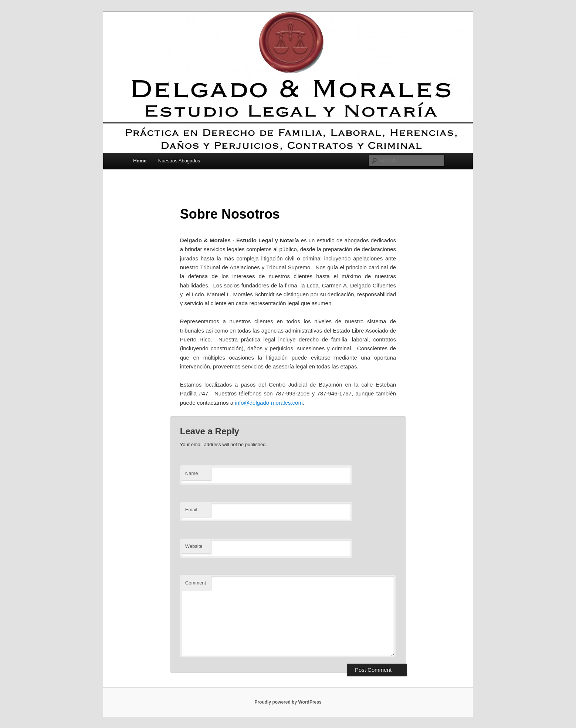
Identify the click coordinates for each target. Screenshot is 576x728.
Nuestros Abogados (179, 161)
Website (194, 546)
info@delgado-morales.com (269, 403)
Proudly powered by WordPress (288, 702)
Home (140, 161)
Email (191, 510)
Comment (196, 583)
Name (192, 473)
